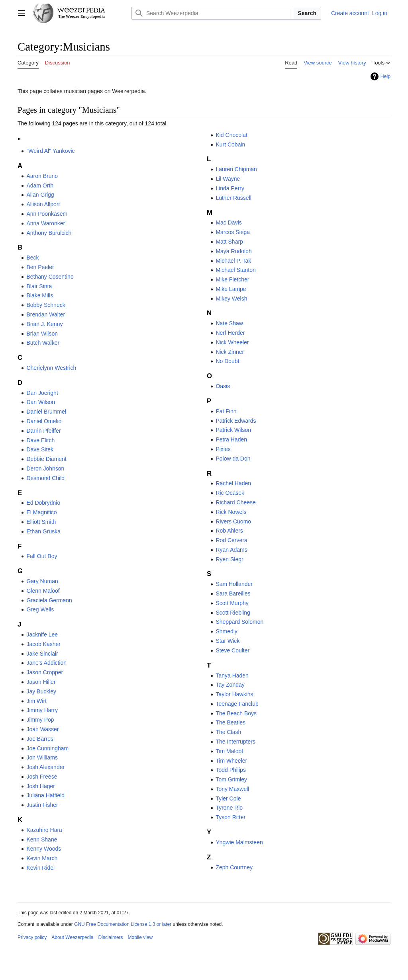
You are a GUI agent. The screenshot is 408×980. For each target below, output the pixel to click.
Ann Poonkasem (47, 214)
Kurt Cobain (230, 144)
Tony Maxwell (232, 789)
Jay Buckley (41, 691)
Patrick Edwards (236, 421)
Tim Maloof (229, 751)
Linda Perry (230, 188)
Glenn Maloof (43, 591)
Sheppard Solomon (239, 622)
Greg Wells (40, 609)
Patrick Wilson (233, 430)
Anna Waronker (46, 223)
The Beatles (230, 722)
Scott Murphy (232, 603)
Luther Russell (233, 198)
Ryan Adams (231, 550)
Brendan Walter (46, 314)
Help (385, 76)
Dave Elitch (40, 440)
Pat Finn (226, 411)
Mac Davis (229, 223)
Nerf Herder (230, 333)
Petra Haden (231, 439)
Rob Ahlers (229, 531)
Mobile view (140, 937)
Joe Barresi (40, 739)
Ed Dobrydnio (43, 503)
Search (307, 13)
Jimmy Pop (40, 720)
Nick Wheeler (232, 342)
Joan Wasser (42, 729)
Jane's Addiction (46, 663)
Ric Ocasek (230, 493)
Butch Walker (43, 343)
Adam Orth (40, 185)
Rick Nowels (231, 512)
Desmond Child (45, 478)
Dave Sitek (40, 449)
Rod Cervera (231, 540)
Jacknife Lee (42, 634)
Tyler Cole (228, 798)
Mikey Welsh (231, 299)
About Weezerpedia (72, 937)
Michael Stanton (235, 270)
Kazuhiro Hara (44, 830)
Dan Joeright (42, 393)
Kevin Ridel (40, 868)
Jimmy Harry (42, 710)
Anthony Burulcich (49, 233)
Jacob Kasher (43, 644)
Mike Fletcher (232, 279)
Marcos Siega (233, 232)
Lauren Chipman (236, 169)
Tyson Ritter (230, 817)
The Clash (228, 732)
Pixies (223, 449)
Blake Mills (40, 295)
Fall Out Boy (42, 556)
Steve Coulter (232, 650)
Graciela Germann (49, 600)
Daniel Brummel (46, 412)
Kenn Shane (42, 839)
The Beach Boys (236, 713)
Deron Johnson (45, 469)
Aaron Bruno (42, 176)
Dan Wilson (41, 402)
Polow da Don (233, 459)
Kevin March (42, 858)
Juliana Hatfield (45, 795)
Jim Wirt (36, 701)
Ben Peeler (40, 267)
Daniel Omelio (44, 421)
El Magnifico (41, 512)
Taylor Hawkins (234, 694)
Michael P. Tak (233, 261)
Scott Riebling (233, 613)
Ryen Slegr (229, 559)
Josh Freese (42, 777)
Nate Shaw (229, 323)
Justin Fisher (42, 805)
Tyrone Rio (229, 808)
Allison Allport (43, 204)
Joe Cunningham (47, 748)
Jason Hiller (41, 682)
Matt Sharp (229, 242)
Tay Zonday (230, 685)
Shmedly (226, 631)
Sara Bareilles (233, 593)
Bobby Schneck (46, 305)
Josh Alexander (45, 767)
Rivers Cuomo (233, 521)
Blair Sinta (39, 286)
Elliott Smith (41, 522)
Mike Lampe (231, 289)
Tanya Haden (232, 675)
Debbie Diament (46, 459)
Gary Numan (42, 581)
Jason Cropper (45, 672)
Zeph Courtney (234, 867)
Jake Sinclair (42, 654)
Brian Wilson (42, 334)
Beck (32, 258)
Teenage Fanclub (237, 704)
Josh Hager (41, 786)
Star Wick (228, 641)
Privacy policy (32, 937)
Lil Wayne (228, 179)
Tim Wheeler (231, 761)
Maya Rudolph (233, 251)
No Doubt (227, 361)
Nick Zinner (230, 352)
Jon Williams (42, 757)
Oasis (223, 386)
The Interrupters (235, 742)
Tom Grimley (231, 779)
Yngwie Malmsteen (239, 842)
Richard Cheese (235, 502)
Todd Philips (231, 770)
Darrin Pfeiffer (43, 431)
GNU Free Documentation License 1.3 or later (123, 924)
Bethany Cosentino (50, 277)
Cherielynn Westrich (51, 368)
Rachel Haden (233, 483)
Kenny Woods (44, 849)
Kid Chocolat (231, 135)
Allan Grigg (40, 195)
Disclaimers (111, 937)
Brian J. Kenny (44, 324)
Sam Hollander (234, 584)
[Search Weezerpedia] (212, 13)
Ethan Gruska (43, 531)
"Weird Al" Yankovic (50, 151)
